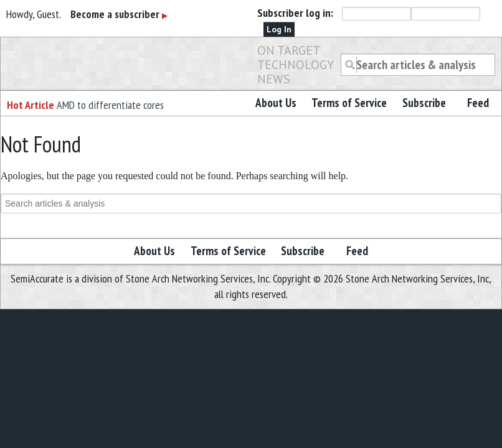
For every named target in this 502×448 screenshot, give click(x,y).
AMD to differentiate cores (110, 105)
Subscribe (424, 103)
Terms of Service (349, 103)
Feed (478, 103)
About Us (276, 103)
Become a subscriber (119, 14)
